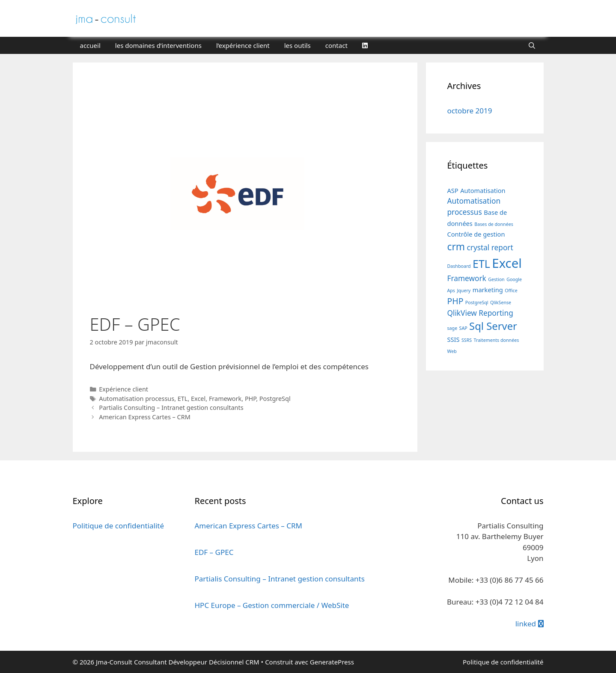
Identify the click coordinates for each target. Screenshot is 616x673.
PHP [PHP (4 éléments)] (455, 301)
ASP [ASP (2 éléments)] (453, 190)
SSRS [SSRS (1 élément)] (467, 340)
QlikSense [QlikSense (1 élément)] (501, 302)
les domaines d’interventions (158, 45)
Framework (225, 399)
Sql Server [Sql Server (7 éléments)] (493, 326)
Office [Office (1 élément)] (511, 291)
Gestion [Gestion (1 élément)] (496, 279)
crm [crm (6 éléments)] (456, 247)
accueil (90, 45)
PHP (250, 399)
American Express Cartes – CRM (145, 417)
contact (336, 45)
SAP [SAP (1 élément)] (463, 328)
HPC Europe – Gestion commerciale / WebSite (272, 605)
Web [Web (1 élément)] (452, 351)
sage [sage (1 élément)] (452, 328)
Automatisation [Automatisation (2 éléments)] (483, 190)
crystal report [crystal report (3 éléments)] (490, 248)
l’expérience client (243, 45)
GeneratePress (332, 662)
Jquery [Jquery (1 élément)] (464, 291)
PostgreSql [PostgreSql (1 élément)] (477, 302)
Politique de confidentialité (119, 526)
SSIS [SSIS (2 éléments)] (454, 339)
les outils (298, 45)
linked (530, 624)
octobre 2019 (470, 111)
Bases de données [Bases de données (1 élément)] (494, 224)
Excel (198, 399)
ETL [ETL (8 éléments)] (481, 264)
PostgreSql (275, 399)
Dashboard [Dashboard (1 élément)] (459, 266)
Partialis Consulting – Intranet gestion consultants (171, 408)
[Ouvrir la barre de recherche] (532, 45)
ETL (183, 399)
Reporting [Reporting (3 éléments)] (496, 313)
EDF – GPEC (214, 552)
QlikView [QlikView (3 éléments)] (462, 313)
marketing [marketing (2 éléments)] (488, 290)
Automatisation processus (137, 399)
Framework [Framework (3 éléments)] (467, 278)
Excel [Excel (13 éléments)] (507, 263)
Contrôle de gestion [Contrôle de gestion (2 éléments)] (476, 234)
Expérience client (123, 389)
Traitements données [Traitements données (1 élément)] (497, 340)
